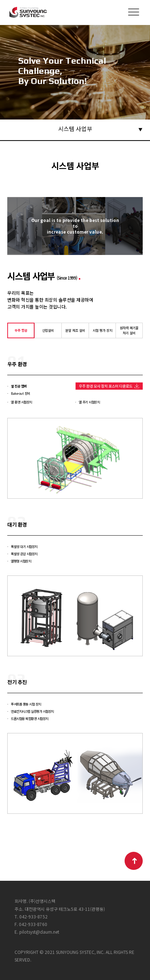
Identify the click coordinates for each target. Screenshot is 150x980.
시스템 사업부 (75, 129)
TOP (134, 861)
